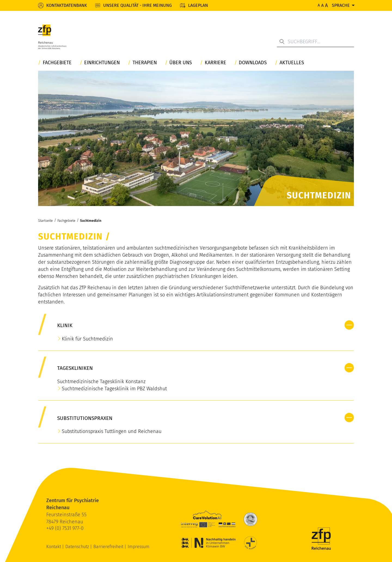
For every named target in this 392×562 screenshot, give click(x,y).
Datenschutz (78, 547)
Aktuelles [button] (292, 63)
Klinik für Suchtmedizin (87, 339)
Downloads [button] (253, 63)
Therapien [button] (145, 63)
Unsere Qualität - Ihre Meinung (137, 5)
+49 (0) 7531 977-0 (65, 528)
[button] (349, 325)
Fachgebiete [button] (57, 63)
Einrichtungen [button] (102, 63)
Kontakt (54, 547)
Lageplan (198, 5)
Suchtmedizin (91, 221)
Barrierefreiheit (109, 547)
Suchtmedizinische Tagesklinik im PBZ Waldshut (114, 389)
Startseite (45, 221)
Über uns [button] (181, 63)
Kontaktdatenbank (67, 5)
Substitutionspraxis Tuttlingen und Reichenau (112, 431)
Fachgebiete (66, 221)
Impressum (139, 547)
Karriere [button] (215, 63)
